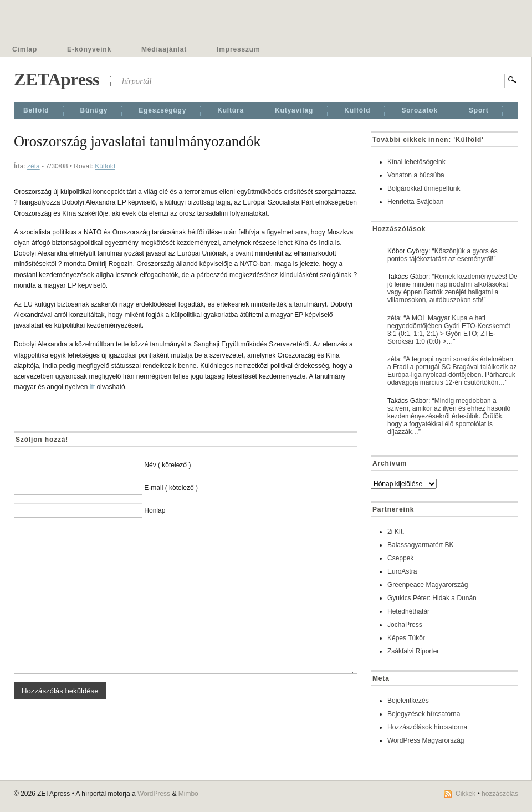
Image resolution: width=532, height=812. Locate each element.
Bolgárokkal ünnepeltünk (424, 188)
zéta (34, 166)
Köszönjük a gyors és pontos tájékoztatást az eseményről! (443, 255)
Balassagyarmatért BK (420, 545)
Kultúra (231, 110)
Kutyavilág (294, 110)
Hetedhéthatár (408, 611)
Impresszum (238, 49)
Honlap (155, 510)
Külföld (357, 110)
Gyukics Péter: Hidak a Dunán (432, 598)
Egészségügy (162, 110)
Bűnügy (94, 110)
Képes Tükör (406, 638)
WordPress (154, 794)
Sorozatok (420, 110)
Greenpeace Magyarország (428, 585)
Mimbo (188, 794)
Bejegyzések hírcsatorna (424, 714)
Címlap (25, 49)
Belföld (36, 110)
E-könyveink (89, 49)
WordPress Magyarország (426, 740)
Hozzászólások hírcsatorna (427, 727)
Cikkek (465, 794)
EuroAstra (402, 571)
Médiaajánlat (164, 49)
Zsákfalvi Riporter (413, 651)
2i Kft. (396, 532)
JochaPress (405, 625)
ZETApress (57, 79)
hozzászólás (500, 794)
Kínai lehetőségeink (416, 162)
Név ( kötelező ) (167, 465)
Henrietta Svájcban (415, 202)
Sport (479, 110)
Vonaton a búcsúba (416, 175)
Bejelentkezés (408, 701)
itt (92, 387)
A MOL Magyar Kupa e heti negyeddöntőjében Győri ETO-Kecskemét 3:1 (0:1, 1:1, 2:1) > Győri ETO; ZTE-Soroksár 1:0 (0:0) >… (449, 330)
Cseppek (400, 558)
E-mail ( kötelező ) (171, 488)
